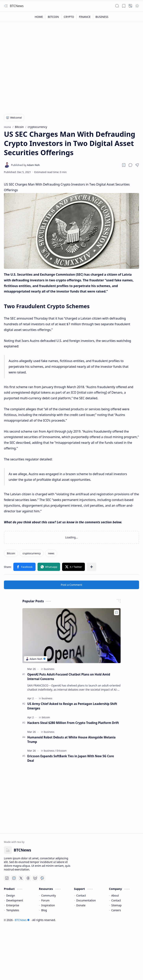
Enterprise (13, 905)
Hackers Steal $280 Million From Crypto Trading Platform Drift (73, 723)
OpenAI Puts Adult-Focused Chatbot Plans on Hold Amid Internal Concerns (69, 677)
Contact (81, 895)
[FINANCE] (85, 17)
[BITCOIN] (53, 17)
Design (11, 895)
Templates (13, 910)
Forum (45, 900)
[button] (6, 6)
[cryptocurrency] (32, 553)
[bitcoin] (46, 717)
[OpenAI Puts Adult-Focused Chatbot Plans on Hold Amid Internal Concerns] (71, 636)
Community (49, 895)
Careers (116, 910)
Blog (44, 910)
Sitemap (116, 905)
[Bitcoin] (11, 553)
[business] (49, 669)
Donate (81, 905)
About (115, 895)
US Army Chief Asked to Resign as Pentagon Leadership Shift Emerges (72, 706)
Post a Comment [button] (72, 585)
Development (15, 900)
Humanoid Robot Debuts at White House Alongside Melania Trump (71, 740)
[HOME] (39, 17)
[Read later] (124, 165)
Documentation (86, 900)
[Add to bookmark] (116, 612)
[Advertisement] (58, 79)
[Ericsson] (62, 751)
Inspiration (48, 905)
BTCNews (17, 6)
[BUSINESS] (102, 17)
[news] (51, 553)
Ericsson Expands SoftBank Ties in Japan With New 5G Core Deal (71, 758)
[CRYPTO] (69, 17)
